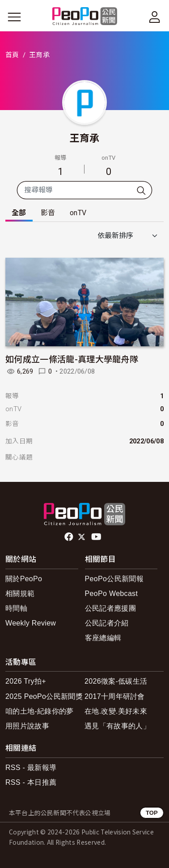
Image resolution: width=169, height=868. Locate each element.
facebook (70, 537)
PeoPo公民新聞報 (114, 579)
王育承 (85, 137)
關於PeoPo (24, 579)
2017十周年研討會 (115, 696)
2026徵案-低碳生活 (116, 681)
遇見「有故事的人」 (117, 726)
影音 (48, 213)
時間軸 (16, 608)
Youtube (97, 537)
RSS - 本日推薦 (31, 782)
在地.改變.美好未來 (116, 711)
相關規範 (20, 594)
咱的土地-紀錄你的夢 (40, 711)
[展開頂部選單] (155, 17)
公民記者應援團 (110, 608)
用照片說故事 (27, 726)
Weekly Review (31, 623)
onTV (78, 213)
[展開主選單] (14, 17)
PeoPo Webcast (112, 594)
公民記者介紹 (107, 623)
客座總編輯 (103, 638)
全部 (19, 213)
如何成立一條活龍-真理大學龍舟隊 (72, 359)
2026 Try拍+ (26, 681)
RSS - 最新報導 (31, 768)
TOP (152, 813)
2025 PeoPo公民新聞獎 (44, 696)
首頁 (12, 55)
